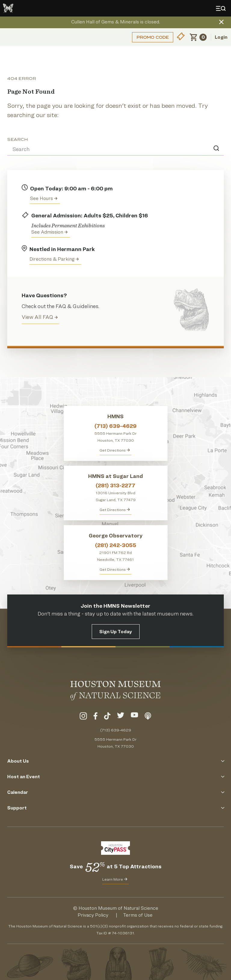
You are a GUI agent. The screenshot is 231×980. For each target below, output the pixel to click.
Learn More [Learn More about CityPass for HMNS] (115, 879)
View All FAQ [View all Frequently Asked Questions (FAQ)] (40, 317)
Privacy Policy (93, 915)
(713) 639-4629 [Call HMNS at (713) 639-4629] (115, 426)
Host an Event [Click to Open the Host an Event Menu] (115, 777)
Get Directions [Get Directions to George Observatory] (115, 569)
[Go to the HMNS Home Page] (8, 8)
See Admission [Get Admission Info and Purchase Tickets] (49, 232)
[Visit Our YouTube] (134, 717)
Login (221, 37)
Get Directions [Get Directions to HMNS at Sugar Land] (115, 510)
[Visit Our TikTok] (107, 717)
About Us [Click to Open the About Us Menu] (115, 761)
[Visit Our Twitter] (121, 717)
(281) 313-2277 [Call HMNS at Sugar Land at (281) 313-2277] (115, 485)
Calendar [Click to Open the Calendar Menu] (115, 792)
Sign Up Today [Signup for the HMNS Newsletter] (116, 632)
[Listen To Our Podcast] (148, 717)
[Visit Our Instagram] (83, 717)
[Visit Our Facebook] (95, 717)
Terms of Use (138, 915)
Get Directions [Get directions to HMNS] (115, 450)
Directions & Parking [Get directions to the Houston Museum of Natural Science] (54, 259)
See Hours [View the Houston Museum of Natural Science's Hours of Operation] (44, 198)
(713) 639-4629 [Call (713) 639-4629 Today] (116, 730)
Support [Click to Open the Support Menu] (115, 808)
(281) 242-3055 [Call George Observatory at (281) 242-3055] (116, 545)
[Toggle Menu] (222, 8)
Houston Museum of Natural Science (118, 908)
